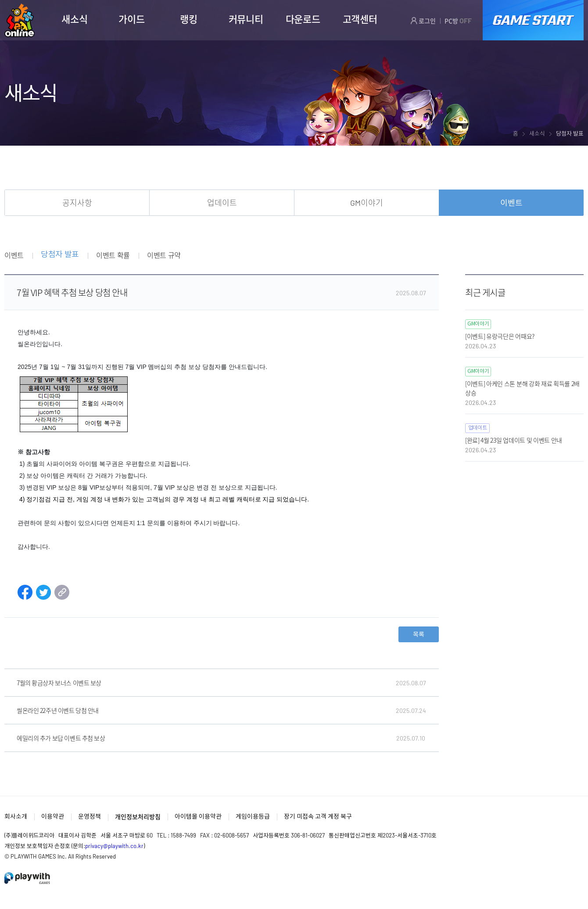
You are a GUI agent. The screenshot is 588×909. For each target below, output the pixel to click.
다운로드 (303, 19)
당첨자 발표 (60, 255)
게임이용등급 (253, 816)
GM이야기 (367, 203)
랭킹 (188, 19)
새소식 (74, 19)
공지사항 (77, 203)
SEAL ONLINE (20, 20)
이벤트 (511, 203)
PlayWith (28, 878)
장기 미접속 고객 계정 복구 (318, 816)
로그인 (423, 21)
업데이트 (222, 203)
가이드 (131, 19)
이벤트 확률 (113, 255)
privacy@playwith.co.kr (114, 846)
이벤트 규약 (164, 255)
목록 (419, 634)
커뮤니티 (246, 19)
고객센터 (360, 19)
